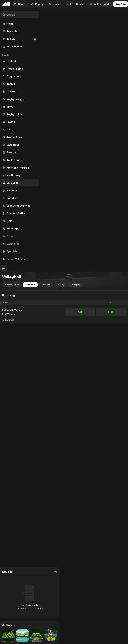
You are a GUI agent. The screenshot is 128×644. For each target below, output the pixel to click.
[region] (20, 137)
